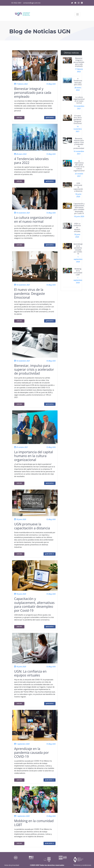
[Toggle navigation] (77, 14)
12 (50, 780)
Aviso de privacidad (12, 865)
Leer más (19, 117)
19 (50, 554)
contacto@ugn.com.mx (32, 3)
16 (50, 843)
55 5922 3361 (16, 3)
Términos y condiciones (82, 865)
